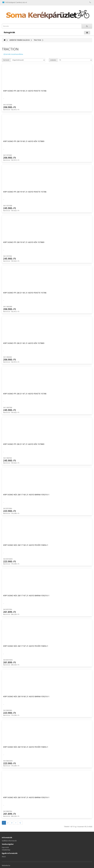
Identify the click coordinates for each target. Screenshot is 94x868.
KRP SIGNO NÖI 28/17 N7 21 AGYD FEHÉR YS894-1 (26, 646)
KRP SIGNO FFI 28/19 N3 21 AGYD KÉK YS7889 (24, 141)
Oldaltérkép (6, 850)
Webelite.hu (6, 865)
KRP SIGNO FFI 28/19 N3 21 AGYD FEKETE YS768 (25, 91)
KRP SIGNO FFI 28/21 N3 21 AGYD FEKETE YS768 (25, 293)
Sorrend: (6, 60)
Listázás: (53, 60)
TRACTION (37, 40)
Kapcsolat (5, 847)
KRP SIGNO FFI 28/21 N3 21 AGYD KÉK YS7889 (24, 343)
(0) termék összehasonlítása (13, 54)
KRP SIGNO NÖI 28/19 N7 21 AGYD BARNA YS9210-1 (26, 797)
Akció (4, 857)
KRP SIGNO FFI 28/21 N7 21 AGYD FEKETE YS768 (25, 394)
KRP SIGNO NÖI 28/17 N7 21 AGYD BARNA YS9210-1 (26, 595)
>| (20, 823)
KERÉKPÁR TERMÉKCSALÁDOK (20, 40)
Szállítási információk (9, 841)
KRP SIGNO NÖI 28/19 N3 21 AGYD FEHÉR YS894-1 (26, 747)
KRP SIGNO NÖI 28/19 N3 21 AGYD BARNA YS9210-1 (26, 696)
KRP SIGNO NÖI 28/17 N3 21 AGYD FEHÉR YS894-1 (26, 545)
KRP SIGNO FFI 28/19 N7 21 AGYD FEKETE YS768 (25, 192)
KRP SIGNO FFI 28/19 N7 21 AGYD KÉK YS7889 (24, 242)
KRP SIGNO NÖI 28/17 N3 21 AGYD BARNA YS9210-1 (26, 495)
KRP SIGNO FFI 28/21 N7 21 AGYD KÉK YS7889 (24, 444)
